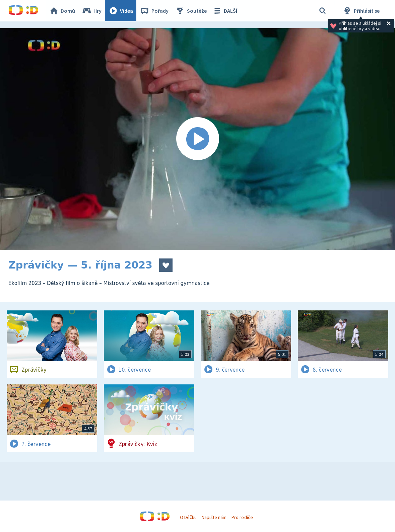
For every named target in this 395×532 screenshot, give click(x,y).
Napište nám (214, 517)
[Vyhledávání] (323, 11)
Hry (92, 11)
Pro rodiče (242, 517)
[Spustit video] (197, 139)
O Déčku (188, 517)
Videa (121, 11)
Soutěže (191, 11)
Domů (62, 11)
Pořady (154, 11)
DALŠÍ (225, 11)
